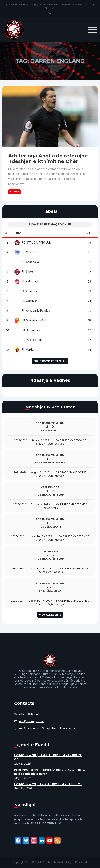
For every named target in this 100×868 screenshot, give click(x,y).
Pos (7, 233)
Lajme (15, 192)
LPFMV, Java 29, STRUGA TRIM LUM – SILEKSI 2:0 (48, 784)
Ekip (18, 233)
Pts (89, 233)
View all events (50, 615)
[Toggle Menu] (93, 30)
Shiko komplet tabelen (50, 361)
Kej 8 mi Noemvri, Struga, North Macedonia (32, 5)
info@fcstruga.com (72, 5)
